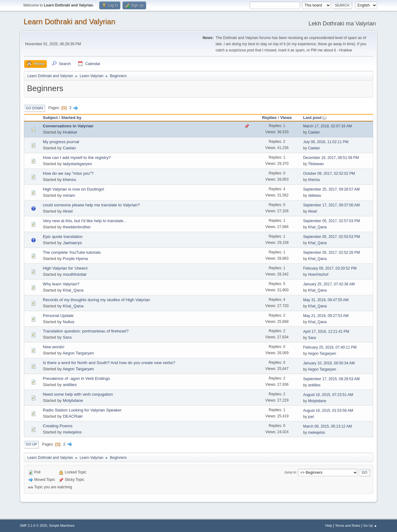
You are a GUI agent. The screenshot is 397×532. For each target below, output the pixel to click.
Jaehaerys (72, 243)
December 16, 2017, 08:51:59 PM (331, 158)
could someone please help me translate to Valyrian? (91, 205)
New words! (54, 347)
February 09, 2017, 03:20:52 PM (330, 268)
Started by (71, 118)
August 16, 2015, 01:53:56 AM (328, 411)
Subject (50, 118)
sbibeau (314, 196)
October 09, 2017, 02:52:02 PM (329, 174)
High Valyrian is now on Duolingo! (74, 189)
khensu (69, 180)
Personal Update (58, 316)
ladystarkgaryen (77, 164)
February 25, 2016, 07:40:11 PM (330, 347)
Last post (315, 118)
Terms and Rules (348, 525)
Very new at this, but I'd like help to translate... (85, 221)
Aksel (68, 211)
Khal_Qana (317, 227)
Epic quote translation (63, 237)
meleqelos (72, 432)
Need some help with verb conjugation (78, 394)
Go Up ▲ (370, 525)
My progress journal (61, 142)
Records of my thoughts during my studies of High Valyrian (96, 300)
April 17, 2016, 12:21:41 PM (326, 332)
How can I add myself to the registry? (77, 158)
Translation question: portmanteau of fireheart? (86, 331)
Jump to (290, 472)
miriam (69, 195)
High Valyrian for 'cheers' (65, 268)
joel (311, 417)
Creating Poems (58, 426)
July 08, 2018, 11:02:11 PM (326, 142)
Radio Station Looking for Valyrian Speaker (82, 410)
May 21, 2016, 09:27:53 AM (326, 316)
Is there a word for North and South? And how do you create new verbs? (109, 363)
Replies (269, 118)
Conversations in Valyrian (68, 126)
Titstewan (316, 164)
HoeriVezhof (318, 275)
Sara (67, 337)
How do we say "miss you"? (68, 173)
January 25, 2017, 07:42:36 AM (329, 284)
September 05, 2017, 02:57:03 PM (331, 221)
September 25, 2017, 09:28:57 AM (331, 189)
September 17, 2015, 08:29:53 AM (331, 379)
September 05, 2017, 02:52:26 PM (331, 253)
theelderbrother (77, 227)
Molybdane (73, 400)
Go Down (34, 108)
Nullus (68, 322)
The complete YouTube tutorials (72, 252)
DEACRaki (73, 416)
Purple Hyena (75, 259)
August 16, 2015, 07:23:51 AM (328, 395)
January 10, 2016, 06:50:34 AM (329, 363)
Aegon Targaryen (78, 353)
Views (286, 118)
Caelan (314, 132)
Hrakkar (70, 132)
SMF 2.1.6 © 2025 (33, 525)
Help (329, 525)
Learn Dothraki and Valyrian (69, 22)
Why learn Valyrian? (61, 284)
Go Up (31, 444)
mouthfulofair (75, 274)
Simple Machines (62, 525)
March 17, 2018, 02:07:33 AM (327, 126)
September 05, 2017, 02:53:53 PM (331, 237)
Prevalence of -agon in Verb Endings (76, 378)
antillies (69, 385)
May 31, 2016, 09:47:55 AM (326, 300)
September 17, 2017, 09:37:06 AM (331, 205)
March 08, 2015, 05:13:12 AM (327, 426)
